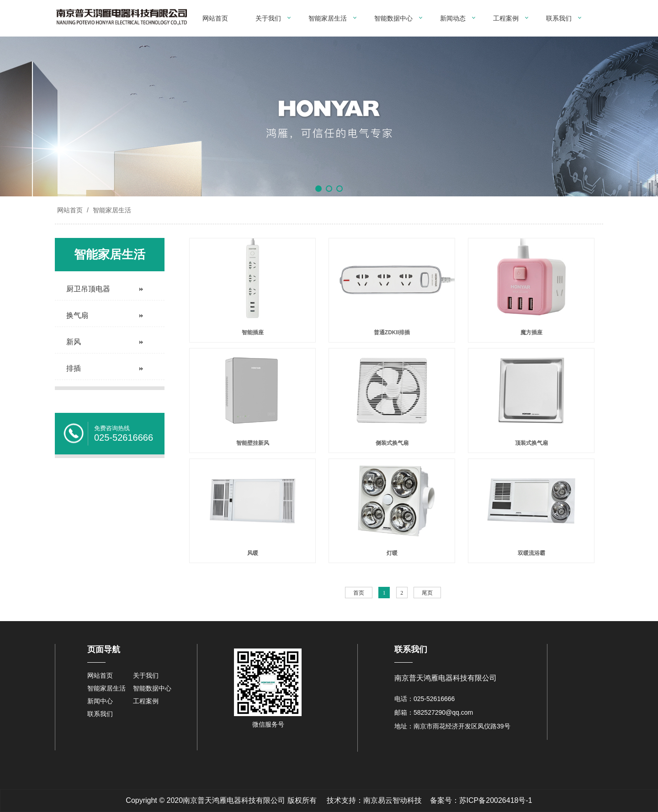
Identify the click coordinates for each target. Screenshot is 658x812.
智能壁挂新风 (253, 443)
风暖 (253, 553)
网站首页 (215, 18)
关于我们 (268, 18)
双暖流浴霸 (531, 553)
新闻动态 (453, 18)
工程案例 (506, 18)
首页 (359, 593)
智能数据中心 (393, 18)
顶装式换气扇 (531, 443)
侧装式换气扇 (392, 443)
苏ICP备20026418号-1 (496, 800)
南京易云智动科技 (393, 800)
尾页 (427, 593)
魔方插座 (531, 332)
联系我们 (559, 18)
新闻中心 (100, 701)
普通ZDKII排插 (392, 332)
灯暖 (392, 553)
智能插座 (253, 332)
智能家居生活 (328, 18)
